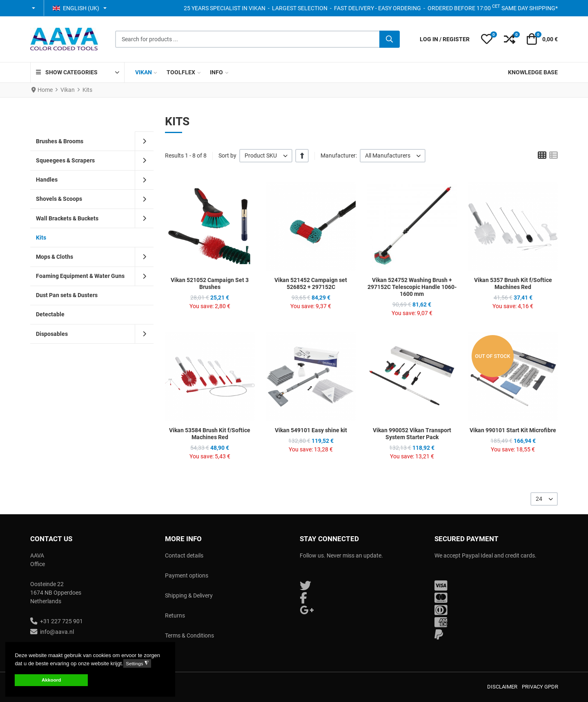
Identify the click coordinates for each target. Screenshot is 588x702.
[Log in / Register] (445, 39)
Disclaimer (502, 687)
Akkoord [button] (51, 680)
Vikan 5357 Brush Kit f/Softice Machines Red (513, 283)
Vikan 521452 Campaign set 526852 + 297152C (311, 283)
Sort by (227, 156)
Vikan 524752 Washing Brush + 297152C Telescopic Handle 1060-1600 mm (412, 287)
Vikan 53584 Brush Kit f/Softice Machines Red (210, 434)
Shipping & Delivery (189, 595)
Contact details (184, 555)
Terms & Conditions (189, 635)
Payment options (187, 575)
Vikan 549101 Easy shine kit (311, 430)
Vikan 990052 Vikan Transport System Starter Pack (412, 434)
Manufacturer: (339, 156)
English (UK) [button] (76, 8)
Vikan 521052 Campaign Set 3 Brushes (210, 283)
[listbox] (266, 156)
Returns (175, 615)
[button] (34, 8)
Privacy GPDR (540, 687)
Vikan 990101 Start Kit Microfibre (513, 430)
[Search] (390, 39)
